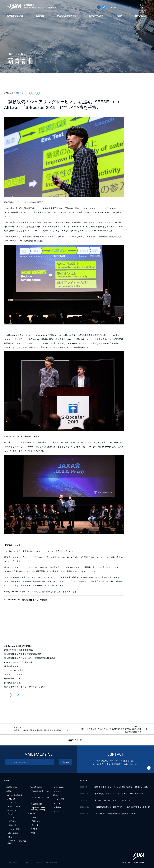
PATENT (11, 814)
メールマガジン (59, 803)
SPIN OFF (35, 829)
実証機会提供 (13, 833)
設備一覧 (13, 825)
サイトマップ (59, 811)
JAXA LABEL (13, 810)
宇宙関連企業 (37, 804)
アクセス (57, 791)
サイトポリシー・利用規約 (46, 863)
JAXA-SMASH (13, 803)
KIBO (10, 837)
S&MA (34, 817)
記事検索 (57, 807)
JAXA (14, 7)
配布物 (56, 795)
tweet (104, 7)
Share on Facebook (99, 7)
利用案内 (13, 821)
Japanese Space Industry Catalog (38, 809)
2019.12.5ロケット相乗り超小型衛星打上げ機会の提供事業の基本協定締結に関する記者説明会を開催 (111, 729)
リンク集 (35, 825)
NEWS (20, 93)
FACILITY (11, 818)
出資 (33, 833)
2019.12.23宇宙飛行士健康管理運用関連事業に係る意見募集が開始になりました (43, 729)
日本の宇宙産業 (96, 16)
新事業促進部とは (15, 16)
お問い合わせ (141, 16)
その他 (119, 16)
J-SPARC (141, 7)
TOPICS (21, 54)
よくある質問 (14, 829)
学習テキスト (37, 821)
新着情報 (40, 16)
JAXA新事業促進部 (39, 7)
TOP (10, 54)
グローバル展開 (14, 806)
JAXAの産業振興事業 (67, 16)
